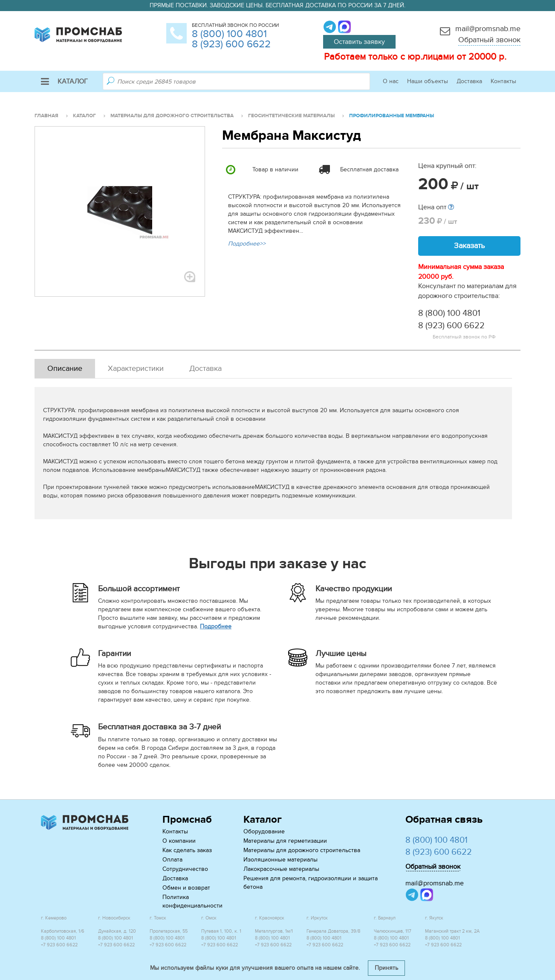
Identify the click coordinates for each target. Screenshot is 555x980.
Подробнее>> (247, 244)
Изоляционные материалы (280, 860)
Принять (386, 968)
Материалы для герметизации (285, 841)
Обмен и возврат (186, 888)
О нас (391, 81)
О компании (179, 841)
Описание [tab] (65, 369)
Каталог (64, 81)
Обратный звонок (489, 40)
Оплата (172, 860)
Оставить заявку (359, 42)
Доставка (469, 81)
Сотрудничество (185, 869)
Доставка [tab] (205, 369)
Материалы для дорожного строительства (302, 850)
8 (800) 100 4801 (229, 34)
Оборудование (264, 831)
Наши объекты (428, 81)
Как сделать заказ (187, 850)
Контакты (503, 81)
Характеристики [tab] (136, 369)
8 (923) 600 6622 (231, 44)
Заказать (469, 246)
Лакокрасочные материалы (281, 869)
